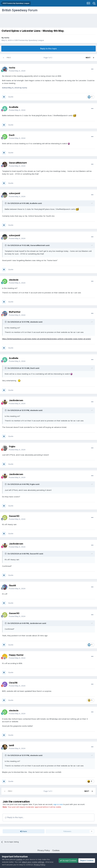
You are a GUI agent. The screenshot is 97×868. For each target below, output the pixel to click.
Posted (17, 71)
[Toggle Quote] (6, 203)
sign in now (58, 804)
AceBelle (34, 203)
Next (88, 58)
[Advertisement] (49, 21)
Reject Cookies (87, 860)
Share (24, 831)
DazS (33, 368)
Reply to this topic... (15, 817)
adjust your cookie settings (33, 862)
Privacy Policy (44, 850)
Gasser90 (34, 554)
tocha (7, 38)
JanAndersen (36, 623)
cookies (19, 859)
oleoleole (34, 322)
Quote (11, 97)
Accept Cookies (68, 860)
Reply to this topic (48, 49)
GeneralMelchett (38, 245)
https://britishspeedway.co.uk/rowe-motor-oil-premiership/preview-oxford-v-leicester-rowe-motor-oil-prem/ (47, 339)
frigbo (32, 484)
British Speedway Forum (20, 10)
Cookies (56, 850)
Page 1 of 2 (48, 58)
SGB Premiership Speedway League (29, 40)
